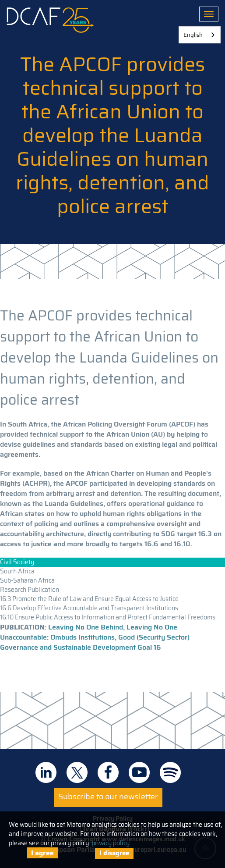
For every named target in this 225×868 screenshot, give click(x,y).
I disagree (114, 853)
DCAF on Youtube (139, 772)
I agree (42, 853)
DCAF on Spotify (170, 772)
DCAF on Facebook (108, 772)
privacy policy (111, 843)
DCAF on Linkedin (46, 772)
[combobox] (200, 35)
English (193, 35)
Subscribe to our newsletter (108, 797)
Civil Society (17, 562)
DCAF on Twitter (77, 772)
